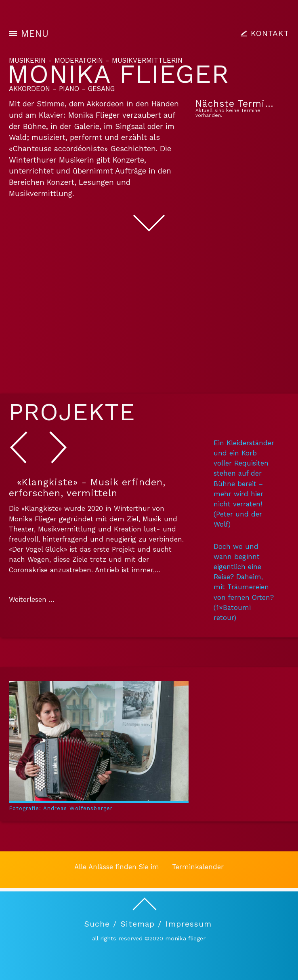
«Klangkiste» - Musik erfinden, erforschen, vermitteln (87, 488)
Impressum (189, 924)
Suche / (101, 924)
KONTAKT (270, 33)
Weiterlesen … (32, 599)
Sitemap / (141, 924)
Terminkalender (198, 867)
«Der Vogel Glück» (38, 549)
